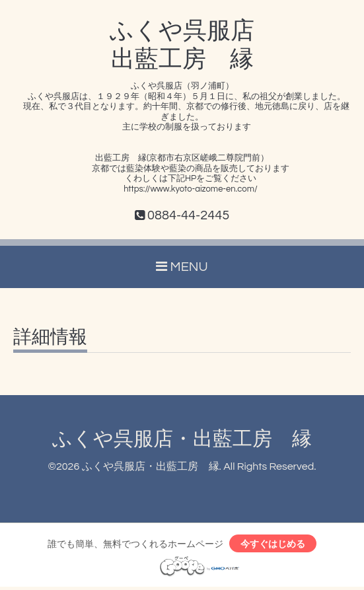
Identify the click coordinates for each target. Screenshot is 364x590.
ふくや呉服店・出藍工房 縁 (182, 439)
